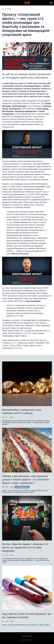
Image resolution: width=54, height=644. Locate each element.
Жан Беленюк (8, 111)
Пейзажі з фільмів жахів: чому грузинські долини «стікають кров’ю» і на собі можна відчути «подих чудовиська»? (26, 480)
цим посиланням (33, 301)
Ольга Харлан (43, 109)
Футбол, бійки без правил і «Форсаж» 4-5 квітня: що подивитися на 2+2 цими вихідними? (25, 548)
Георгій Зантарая (19, 106)
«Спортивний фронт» (32, 86)
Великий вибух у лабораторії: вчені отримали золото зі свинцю (22, 412)
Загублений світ (22, 487)
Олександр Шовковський (26, 111)
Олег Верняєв (15, 109)
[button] (51, 3)
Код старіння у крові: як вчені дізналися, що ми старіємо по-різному (27, 616)
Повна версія (27, 636)
